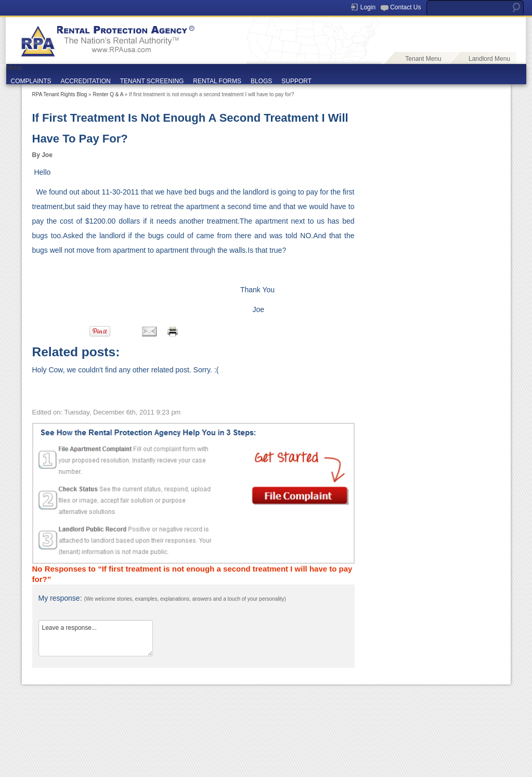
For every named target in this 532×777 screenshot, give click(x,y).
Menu (14, 68)
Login (368, 7)
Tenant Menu (423, 59)
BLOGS (261, 81)
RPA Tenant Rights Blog (60, 94)
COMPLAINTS (31, 81)
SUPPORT (296, 81)
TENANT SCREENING (152, 81)
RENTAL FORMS (217, 81)
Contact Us (405, 7)
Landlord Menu (489, 59)
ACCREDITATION (86, 81)
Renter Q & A (108, 94)
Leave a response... (96, 638)
